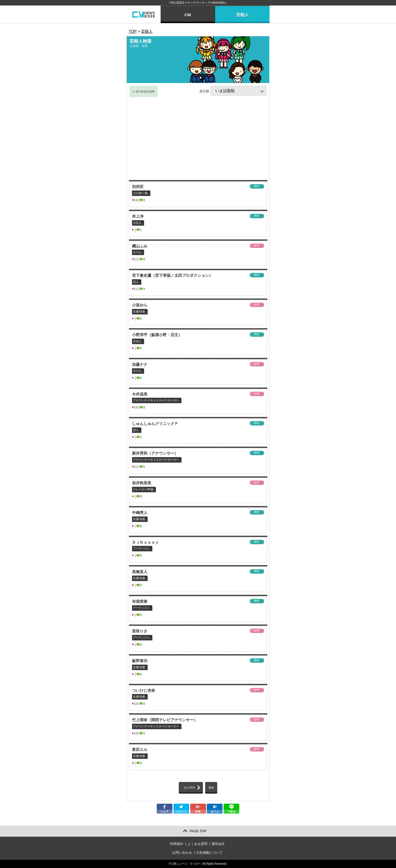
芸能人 (242, 15)
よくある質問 (197, 844)
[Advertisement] (198, 139)
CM (188, 15)
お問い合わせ (182, 853)
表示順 (233, 91)
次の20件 (189, 788)
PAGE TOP (198, 831)
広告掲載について (209, 853)
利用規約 (177, 844)
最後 (211, 788)
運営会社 (218, 844)
